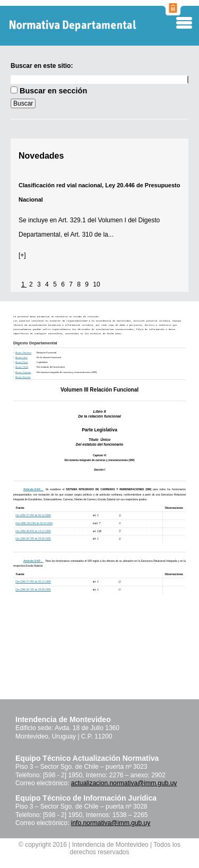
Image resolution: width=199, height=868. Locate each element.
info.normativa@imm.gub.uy (111, 823)
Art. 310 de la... (92, 235)
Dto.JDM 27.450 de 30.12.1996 (33, 515)
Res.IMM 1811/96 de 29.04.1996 (34, 523)
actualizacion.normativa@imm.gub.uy (124, 783)
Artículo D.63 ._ (33, 561)
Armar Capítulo (23, 372)
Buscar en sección (53, 91)
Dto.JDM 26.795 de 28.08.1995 (33, 539)
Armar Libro (21, 357)
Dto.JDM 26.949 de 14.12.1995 (33, 531)
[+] (22, 255)
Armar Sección (23, 377)
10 (96, 284)
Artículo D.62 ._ (33, 489)
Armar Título (22, 367)
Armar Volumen (23, 353)
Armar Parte (22, 362)
